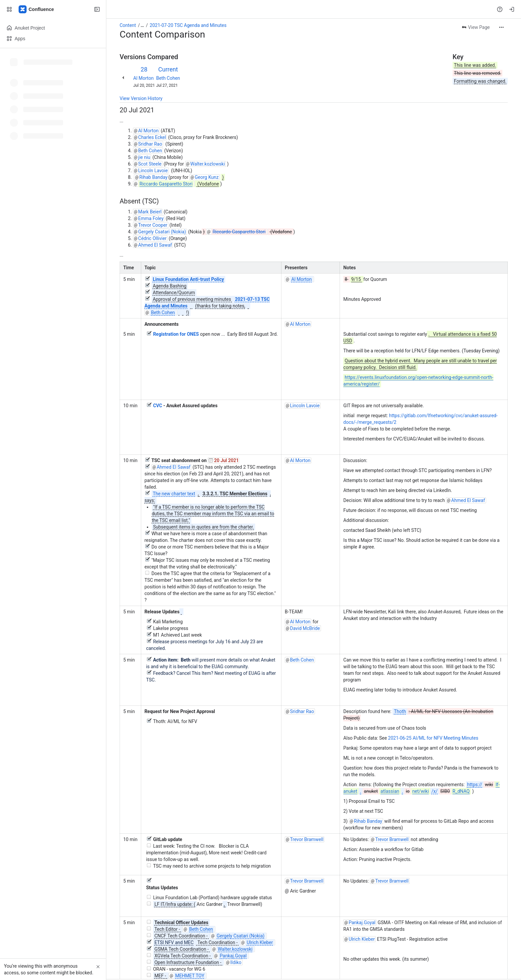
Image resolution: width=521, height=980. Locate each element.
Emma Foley (151, 218)
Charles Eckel (152, 137)
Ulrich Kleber (362, 939)
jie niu (144, 157)
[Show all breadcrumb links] (142, 25)
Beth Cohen (168, 78)
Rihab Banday (153, 177)
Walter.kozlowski (207, 164)
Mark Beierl (150, 212)
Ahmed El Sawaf (155, 245)
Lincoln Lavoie (153, 171)
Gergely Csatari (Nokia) (162, 232)
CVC (158, 406)
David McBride (305, 628)
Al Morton (143, 78)
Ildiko (236, 962)
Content (128, 25)
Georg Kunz (207, 177)
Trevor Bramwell (307, 839)
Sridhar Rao (150, 144)
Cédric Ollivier (153, 238)
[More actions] (501, 27)
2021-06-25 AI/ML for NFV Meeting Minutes (433, 738)
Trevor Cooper (153, 225)
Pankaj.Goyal (362, 922)
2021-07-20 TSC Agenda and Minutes (188, 25)
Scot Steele (150, 164)
